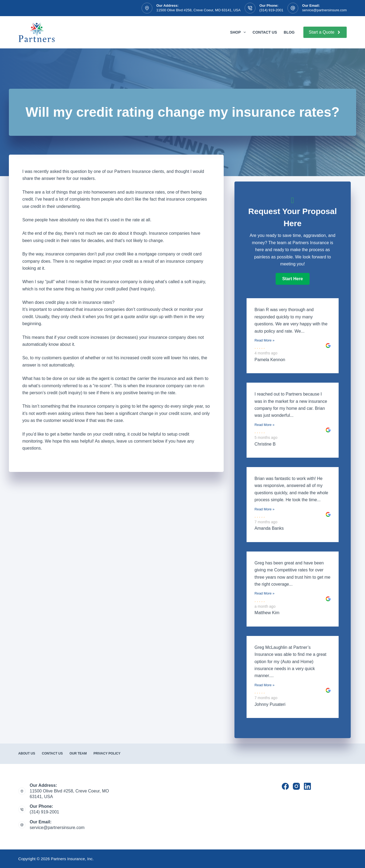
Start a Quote (325, 32)
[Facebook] (285, 786)
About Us (27, 753)
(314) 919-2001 (271, 10)
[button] (293, 279)
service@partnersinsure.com (325, 10)
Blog (289, 32)
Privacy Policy (107, 753)
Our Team (78, 753)
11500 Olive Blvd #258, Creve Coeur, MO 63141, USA (199, 10)
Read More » (265, 340)
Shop (239, 32)
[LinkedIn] (307, 786)
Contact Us (265, 32)
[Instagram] (296, 786)
